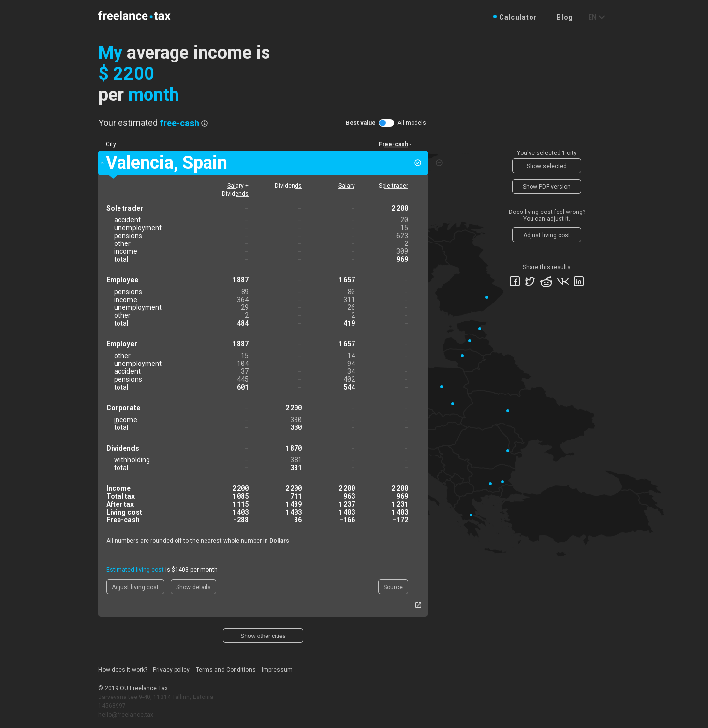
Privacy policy (171, 670)
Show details (193, 587)
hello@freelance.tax (126, 715)
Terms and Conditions (226, 670)
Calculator (518, 17)
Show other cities (263, 636)
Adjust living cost (135, 587)
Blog (565, 17)
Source (393, 587)
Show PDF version (547, 187)
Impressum (277, 670)
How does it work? (123, 670)
